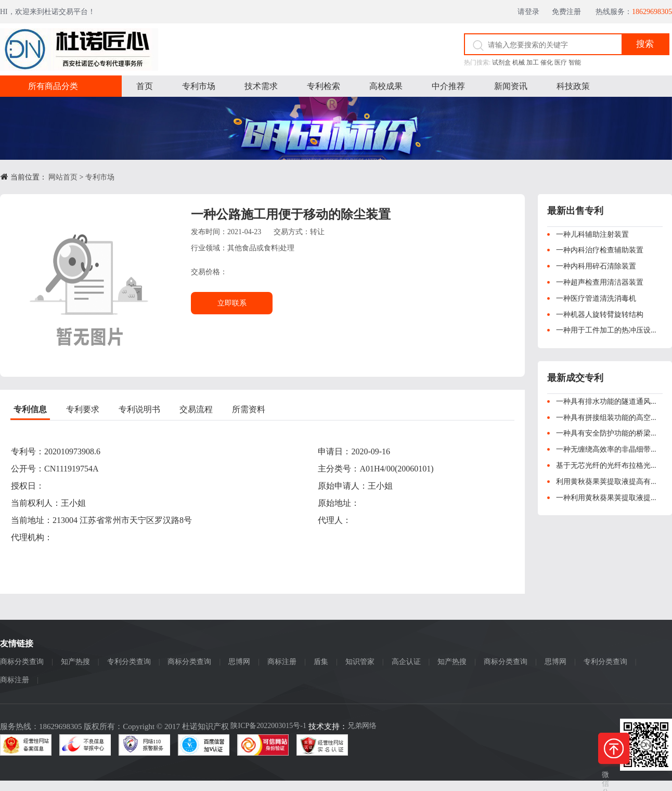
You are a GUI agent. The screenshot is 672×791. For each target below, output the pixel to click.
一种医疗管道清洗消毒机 (596, 298)
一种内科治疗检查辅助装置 (600, 250)
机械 (519, 62)
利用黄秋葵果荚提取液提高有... (606, 482)
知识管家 (360, 662)
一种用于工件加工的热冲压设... (606, 330)
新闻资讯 (511, 86)
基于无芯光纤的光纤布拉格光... (606, 465)
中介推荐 (448, 86)
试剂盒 (501, 62)
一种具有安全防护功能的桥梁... (606, 433)
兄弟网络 (362, 726)
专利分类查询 (129, 662)
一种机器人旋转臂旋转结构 (600, 315)
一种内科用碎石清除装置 (596, 266)
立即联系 (232, 303)
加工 (533, 62)
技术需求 (261, 86)
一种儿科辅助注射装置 (592, 234)
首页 (145, 86)
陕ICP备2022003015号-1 (268, 726)
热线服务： (634, 12)
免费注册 (570, 12)
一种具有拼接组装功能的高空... (606, 418)
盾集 (321, 662)
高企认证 (406, 662)
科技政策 (573, 86)
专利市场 (199, 86)
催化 (547, 62)
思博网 (239, 662)
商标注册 (282, 662)
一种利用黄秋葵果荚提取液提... (606, 498)
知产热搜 (75, 662)
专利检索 (324, 86)
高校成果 (386, 86)
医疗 (561, 62)
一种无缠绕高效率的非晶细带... (606, 449)
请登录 (531, 12)
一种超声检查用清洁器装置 (600, 282)
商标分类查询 (22, 662)
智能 (575, 62)
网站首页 (63, 177)
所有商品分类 (53, 86)
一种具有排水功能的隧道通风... (606, 401)
